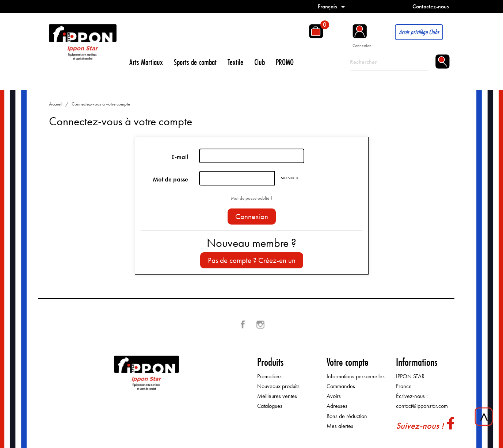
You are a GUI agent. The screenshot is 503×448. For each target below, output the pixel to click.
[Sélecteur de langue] (333, 6)
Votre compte (347, 362)
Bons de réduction (347, 416)
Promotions (269, 376)
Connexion (252, 217)
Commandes (341, 386)
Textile (235, 62)
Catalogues (270, 406)
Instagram (260, 325)
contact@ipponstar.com (422, 406)
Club (260, 62)
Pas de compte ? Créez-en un (252, 260)
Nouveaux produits (278, 386)
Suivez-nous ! (420, 426)
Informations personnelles (356, 376)
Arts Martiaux (146, 62)
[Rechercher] (389, 62)
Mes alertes (340, 426)
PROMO (285, 62)
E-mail (180, 157)
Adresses (337, 406)
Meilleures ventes (277, 396)
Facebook (243, 325)
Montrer (289, 178)
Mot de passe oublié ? (252, 198)
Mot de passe (170, 179)
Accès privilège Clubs (419, 32)
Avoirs (334, 396)
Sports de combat (195, 62)
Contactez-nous (431, 6)
